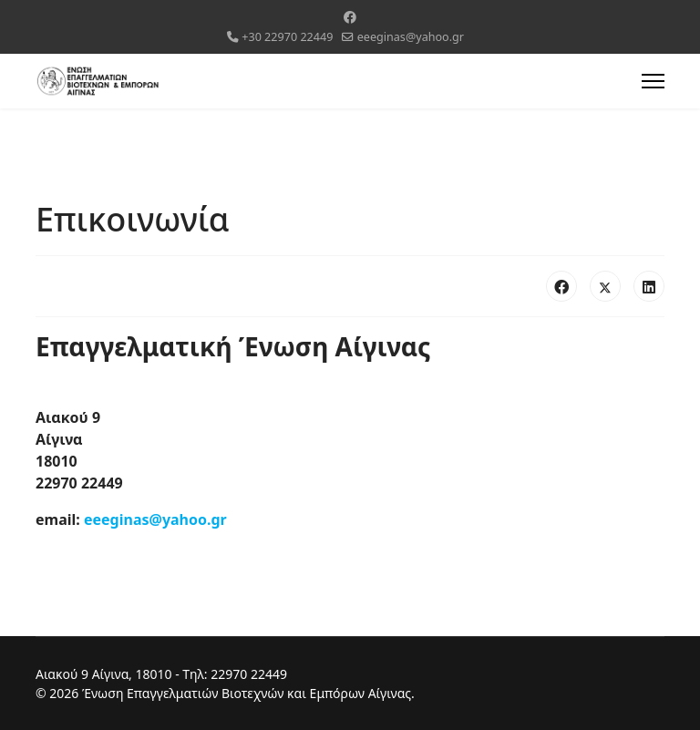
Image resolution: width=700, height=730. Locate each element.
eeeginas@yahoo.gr (411, 37)
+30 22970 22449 (287, 37)
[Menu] (653, 81)
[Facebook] (350, 17)
